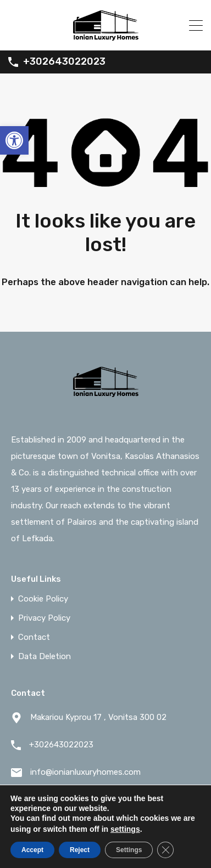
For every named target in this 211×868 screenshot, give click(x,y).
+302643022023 (64, 62)
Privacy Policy (44, 618)
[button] (14, 140)
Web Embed (143, 827)
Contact (34, 637)
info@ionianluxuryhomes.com (85, 772)
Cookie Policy (43, 599)
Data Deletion (45, 657)
